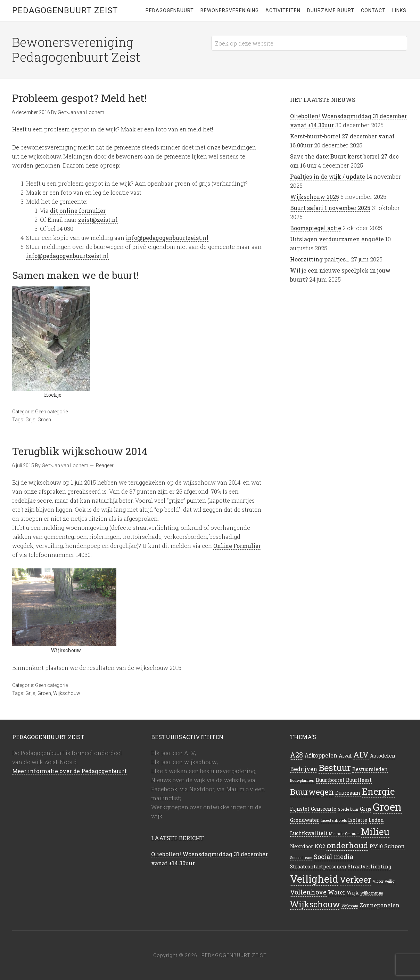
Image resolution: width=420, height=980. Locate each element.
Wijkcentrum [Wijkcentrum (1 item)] (372, 893)
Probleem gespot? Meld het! (80, 98)
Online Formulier (237, 546)
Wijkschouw (67, 693)
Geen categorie (51, 412)
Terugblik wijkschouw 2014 (80, 451)
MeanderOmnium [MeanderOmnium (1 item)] (344, 834)
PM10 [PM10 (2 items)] (376, 846)
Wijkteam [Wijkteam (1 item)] (350, 906)
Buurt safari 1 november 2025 (330, 208)
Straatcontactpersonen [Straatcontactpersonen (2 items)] (318, 866)
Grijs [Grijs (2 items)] (366, 809)
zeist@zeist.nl (98, 220)
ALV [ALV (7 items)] (361, 755)
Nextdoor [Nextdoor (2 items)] (302, 846)
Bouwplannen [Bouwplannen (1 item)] (302, 780)
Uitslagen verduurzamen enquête (337, 239)
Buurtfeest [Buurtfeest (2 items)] (359, 780)
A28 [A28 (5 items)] (297, 755)
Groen (44, 420)
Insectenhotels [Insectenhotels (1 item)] (334, 820)
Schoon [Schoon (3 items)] (394, 846)
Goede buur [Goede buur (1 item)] (348, 809)
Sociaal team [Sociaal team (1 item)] (301, 858)
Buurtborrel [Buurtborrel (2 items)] (330, 780)
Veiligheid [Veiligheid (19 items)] (314, 879)
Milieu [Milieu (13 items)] (375, 832)
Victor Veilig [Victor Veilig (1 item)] (384, 881)
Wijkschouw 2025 (315, 197)
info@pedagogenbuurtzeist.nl (167, 238)
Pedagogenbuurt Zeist (65, 10)
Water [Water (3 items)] (337, 892)
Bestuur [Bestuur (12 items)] (335, 768)
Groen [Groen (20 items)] (387, 807)
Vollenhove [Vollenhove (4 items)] (308, 892)
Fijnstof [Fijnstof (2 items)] (300, 809)
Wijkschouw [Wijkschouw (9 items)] (315, 904)
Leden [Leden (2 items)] (376, 820)
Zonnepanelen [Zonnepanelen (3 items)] (380, 905)
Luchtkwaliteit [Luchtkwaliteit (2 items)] (309, 833)
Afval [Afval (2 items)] (345, 756)
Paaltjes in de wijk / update (328, 176)
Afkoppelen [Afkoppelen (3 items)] (321, 755)
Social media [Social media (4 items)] (333, 857)
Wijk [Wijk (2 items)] (353, 893)
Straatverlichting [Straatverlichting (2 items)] (369, 866)
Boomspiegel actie (316, 228)
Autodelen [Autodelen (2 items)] (383, 756)
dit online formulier (78, 210)
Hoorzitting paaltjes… (320, 259)
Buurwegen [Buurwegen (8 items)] (312, 792)
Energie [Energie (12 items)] (378, 791)
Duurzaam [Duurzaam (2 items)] (348, 793)
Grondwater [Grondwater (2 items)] (305, 820)
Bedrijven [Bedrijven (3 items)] (304, 769)
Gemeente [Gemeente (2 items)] (324, 809)
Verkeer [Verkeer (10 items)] (356, 880)
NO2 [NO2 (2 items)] (320, 846)
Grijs (30, 420)
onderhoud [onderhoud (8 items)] (347, 845)
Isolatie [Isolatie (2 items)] (358, 820)
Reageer (105, 465)
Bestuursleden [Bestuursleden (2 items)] (370, 769)
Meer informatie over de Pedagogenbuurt (69, 771)
